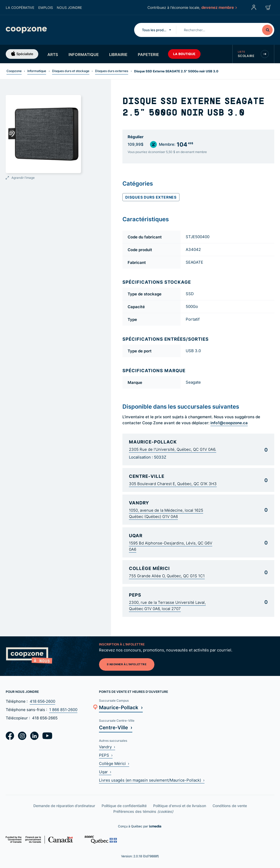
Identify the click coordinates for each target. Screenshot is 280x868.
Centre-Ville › (116, 727)
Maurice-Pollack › (121, 707)
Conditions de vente (230, 806)
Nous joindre (69, 8)
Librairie (118, 54)
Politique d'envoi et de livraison (180, 806)
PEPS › (106, 755)
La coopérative (20, 8)
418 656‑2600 (42, 701)
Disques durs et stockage (71, 71)
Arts (53, 54)
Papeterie (148, 54)
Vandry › (107, 747)
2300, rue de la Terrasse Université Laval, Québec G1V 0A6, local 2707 (167, 606)
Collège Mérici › (114, 764)
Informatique (84, 54)
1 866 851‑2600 (63, 710)
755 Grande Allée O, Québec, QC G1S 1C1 (167, 576)
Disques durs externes (112, 71)
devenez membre (219, 7)
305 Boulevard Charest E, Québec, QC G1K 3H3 (173, 484)
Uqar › (105, 772)
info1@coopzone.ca (229, 423)
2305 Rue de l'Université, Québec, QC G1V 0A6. (173, 449)
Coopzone (14, 71)
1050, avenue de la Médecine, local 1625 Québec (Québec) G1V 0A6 (166, 513)
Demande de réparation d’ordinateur (64, 806)
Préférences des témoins (143, 811)
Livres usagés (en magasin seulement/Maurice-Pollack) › (152, 780)
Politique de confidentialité (124, 806)
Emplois (46, 8)
